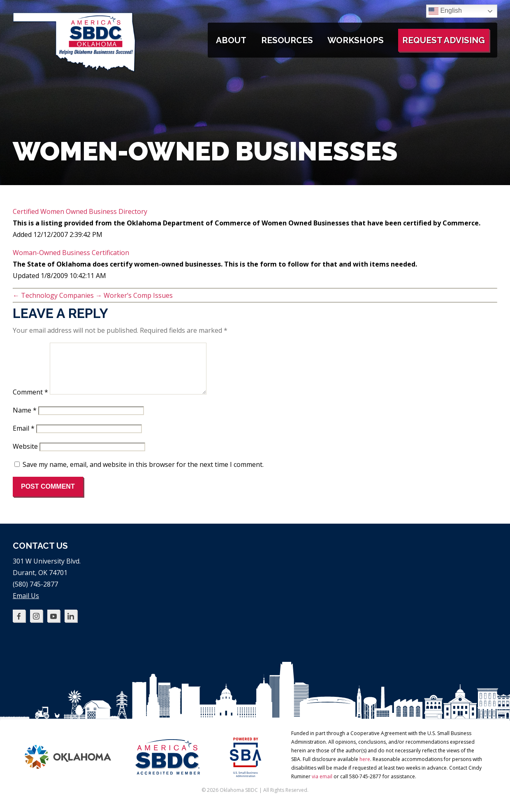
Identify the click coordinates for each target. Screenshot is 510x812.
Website (25, 456)
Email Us (26, 606)
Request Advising (444, 40)
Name (25, 420)
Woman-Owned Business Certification (71, 253)
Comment (30, 402)
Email (24, 438)
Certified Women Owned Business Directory (80, 211)
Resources (287, 40)
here (365, 769)
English (445, 11)
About (231, 40)
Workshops (356, 40)
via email (322, 786)
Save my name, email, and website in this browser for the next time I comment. (143, 474)
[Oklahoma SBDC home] (74, 70)
